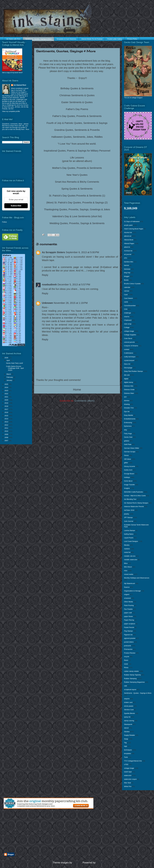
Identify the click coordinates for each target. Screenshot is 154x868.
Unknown (47, 303)
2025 (7, 384)
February (10, 377)
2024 (7, 387)
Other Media (128, 602)
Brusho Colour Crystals (132, 284)
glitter (126, 463)
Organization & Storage (132, 591)
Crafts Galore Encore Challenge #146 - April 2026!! (15, 368)
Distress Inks (129, 386)
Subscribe (16, 206)
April (8, 360)
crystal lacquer (129, 360)
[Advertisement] (32, 831)
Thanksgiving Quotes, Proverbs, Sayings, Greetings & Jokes (77, 209)
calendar (127, 287)
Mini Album (128, 567)
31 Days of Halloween (132, 221)
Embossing (128, 423)
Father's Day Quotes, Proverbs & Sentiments (77, 116)
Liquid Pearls (129, 538)
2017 (7, 409)
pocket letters (129, 642)
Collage (127, 327)
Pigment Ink (128, 635)
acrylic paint (128, 225)
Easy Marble (128, 415)
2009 (7, 434)
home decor (128, 481)
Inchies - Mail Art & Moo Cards (135, 496)
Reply (45, 275)
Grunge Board (129, 474)
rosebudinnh (49, 285)
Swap (126, 739)
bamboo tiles (129, 262)
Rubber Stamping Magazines (134, 682)
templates (128, 753)
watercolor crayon (130, 779)
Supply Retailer (129, 735)
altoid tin (127, 247)
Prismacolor (128, 649)
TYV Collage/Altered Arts (133, 761)
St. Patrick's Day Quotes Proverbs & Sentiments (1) (77, 196)
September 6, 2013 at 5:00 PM (82, 252)
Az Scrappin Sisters (53, 252)
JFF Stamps (128, 517)
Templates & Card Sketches (66, 39)
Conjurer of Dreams (131, 346)
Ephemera (128, 426)
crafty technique (130, 357)
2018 (7, 406)
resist (126, 664)
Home (77, 390)
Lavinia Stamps (130, 530)
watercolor (128, 775)
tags (126, 746)
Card (126, 295)
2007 (7, 441)
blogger (127, 276)
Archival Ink (128, 251)
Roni (27, 129)
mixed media (129, 574)
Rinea (126, 668)
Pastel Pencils (129, 627)
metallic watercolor (131, 560)
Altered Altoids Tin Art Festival (92, 39)
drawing (127, 404)
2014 (7, 419)
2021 (7, 397)
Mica (126, 563)
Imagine (127, 488)
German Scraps (130, 452)
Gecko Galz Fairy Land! (14, 363)
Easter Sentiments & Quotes (77, 102)
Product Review (130, 653)
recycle (127, 657)
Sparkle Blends (129, 713)
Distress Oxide (129, 390)
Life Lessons (77, 158)
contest (127, 349)
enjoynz (77, 863)
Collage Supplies (130, 335)
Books (126, 280)
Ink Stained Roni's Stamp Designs (136, 503)
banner (127, 265)
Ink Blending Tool (130, 499)
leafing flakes (129, 534)
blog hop (127, 273)
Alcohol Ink (128, 232)
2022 (7, 394)
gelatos (127, 441)
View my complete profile (11, 111)
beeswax (127, 269)
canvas (127, 291)
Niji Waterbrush (129, 583)
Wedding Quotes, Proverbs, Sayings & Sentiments (77, 223)
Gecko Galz (128, 437)
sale (126, 686)
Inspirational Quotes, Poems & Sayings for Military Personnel (77, 151)
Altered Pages (129, 243)
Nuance (127, 587)
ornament (127, 598)
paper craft (128, 613)
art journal (128, 254)
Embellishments (130, 419)
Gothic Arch (128, 470)
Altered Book (129, 240)
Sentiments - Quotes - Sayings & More (138, 693)
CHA (126, 309)
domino (127, 401)
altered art (128, 236)
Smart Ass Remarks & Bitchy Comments (77, 182)
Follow (4, 222)
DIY (125, 397)
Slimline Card (129, 710)
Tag (125, 743)
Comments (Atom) (85, 401)
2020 (7, 400)
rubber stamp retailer (131, 671)
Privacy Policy (132, 39)
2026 (7, 358)
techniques (128, 750)
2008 (7, 437)
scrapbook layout (130, 689)
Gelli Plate (128, 444)
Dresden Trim (129, 408)
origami (127, 594)
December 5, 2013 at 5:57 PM (74, 285)
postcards (128, 646)
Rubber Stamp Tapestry (132, 675)
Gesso (126, 455)
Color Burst (128, 338)
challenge (128, 313)
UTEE (126, 764)
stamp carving (129, 721)
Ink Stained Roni (20, 85)
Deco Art (127, 364)
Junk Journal (129, 521)
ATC (126, 258)
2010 (7, 431)
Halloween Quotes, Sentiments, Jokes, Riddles (77, 137)
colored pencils (129, 342)
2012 (7, 425)
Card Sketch (128, 298)
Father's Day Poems (77, 109)
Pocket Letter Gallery (115, 39)
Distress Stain (129, 393)
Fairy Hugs (128, 434)
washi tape (128, 772)
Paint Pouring (129, 605)
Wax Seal (127, 783)
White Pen (128, 786)
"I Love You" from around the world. (77, 144)
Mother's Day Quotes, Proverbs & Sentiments (77, 168)
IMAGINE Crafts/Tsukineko (134, 492)
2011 (7, 428)
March (9, 374)
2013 (7, 422)
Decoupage (128, 368)
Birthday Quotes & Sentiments (77, 88)
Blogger (100, 863)
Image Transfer (129, 485)
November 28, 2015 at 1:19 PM (71, 303)
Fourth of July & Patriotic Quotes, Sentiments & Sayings (77, 123)
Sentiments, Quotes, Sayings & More (38, 39)
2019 (7, 403)
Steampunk (128, 724)
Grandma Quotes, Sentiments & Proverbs (77, 130)
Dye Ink (127, 412)
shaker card (128, 702)
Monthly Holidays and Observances (137, 578)
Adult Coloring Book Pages (134, 229)
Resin (126, 660)
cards (126, 302)
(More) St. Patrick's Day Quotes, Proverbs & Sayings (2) (77, 203)
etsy (126, 430)
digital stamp (129, 382)
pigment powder (130, 638)
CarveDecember (130, 306)
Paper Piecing (129, 620)
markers (127, 549)
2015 (7, 416)
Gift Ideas (128, 459)
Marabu (127, 545)
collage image (129, 331)
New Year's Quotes (77, 175)
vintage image (129, 768)
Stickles (127, 732)
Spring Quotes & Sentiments (77, 189)
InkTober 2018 (129, 510)
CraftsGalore (129, 353)
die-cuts (127, 375)
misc (126, 571)
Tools (126, 757)
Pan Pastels (128, 609)
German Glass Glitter (132, 448)
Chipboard (128, 320)
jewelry (127, 514)
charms (127, 317)
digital (126, 379)
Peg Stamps (128, 631)
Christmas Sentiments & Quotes (77, 95)
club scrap (128, 324)
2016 (7, 412)
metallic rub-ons (130, 556)
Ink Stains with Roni (13, 39)
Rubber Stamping (130, 679)
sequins (127, 699)
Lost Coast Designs (131, 541)
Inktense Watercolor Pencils (134, 506)
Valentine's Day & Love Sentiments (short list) (77, 216)
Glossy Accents (130, 466)
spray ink (127, 717)
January (10, 380)
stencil (126, 728)
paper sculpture (130, 624)
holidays (127, 477)
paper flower (128, 616)
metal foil (127, 552)
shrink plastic (129, 706)
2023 (7, 391)
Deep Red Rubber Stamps (133, 371)
